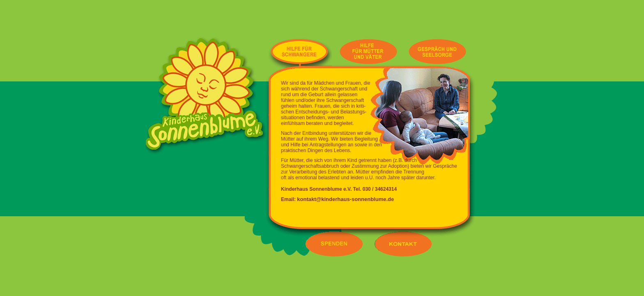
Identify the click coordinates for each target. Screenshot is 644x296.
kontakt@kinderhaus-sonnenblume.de (345, 199)
